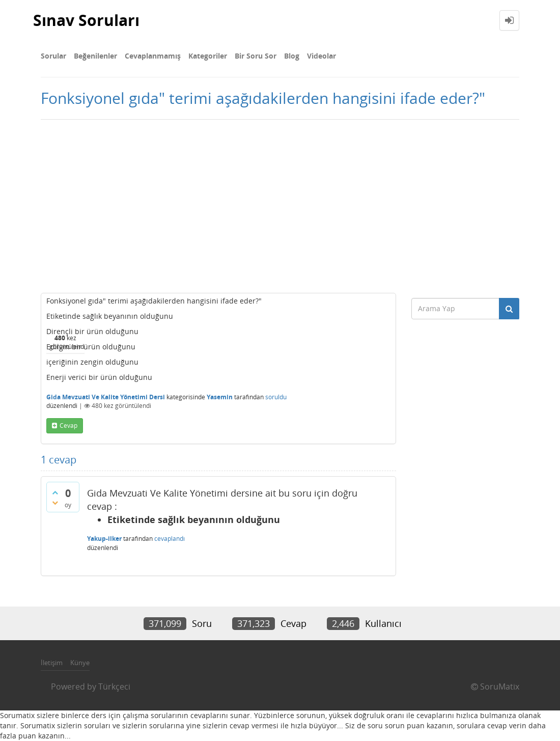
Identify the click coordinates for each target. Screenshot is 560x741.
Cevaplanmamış (153, 56)
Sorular (53, 56)
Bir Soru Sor (256, 56)
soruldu (276, 397)
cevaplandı (170, 539)
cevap (68, 426)
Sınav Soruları (86, 20)
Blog (292, 56)
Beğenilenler (95, 56)
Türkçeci (114, 687)
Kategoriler (208, 56)
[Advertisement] (280, 206)
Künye (80, 663)
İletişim (52, 663)
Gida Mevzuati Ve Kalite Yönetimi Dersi (106, 397)
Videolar (321, 56)
